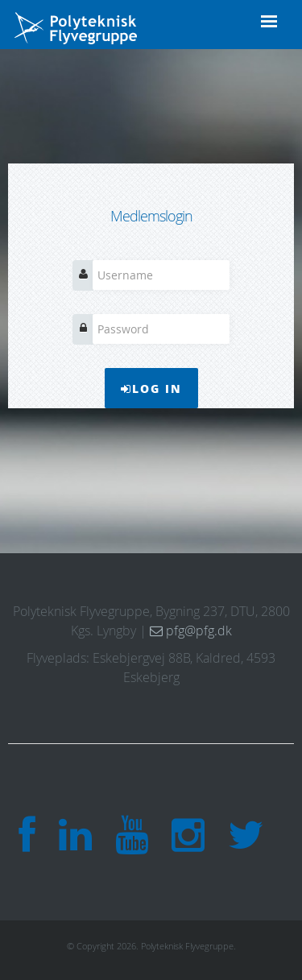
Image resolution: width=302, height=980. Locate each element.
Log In (151, 388)
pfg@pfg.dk (191, 631)
